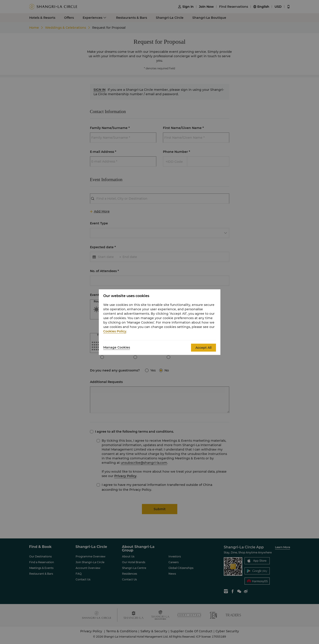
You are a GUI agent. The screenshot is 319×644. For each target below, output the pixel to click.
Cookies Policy (115, 331)
